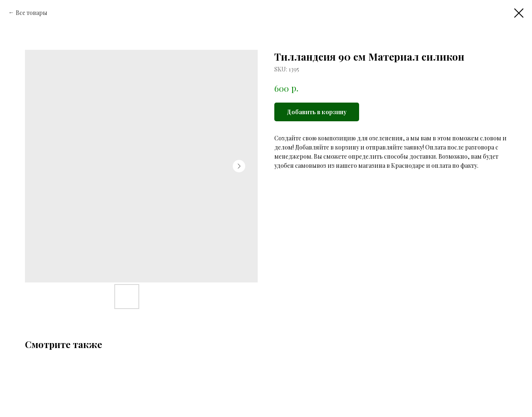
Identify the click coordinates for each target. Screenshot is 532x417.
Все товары (32, 13)
